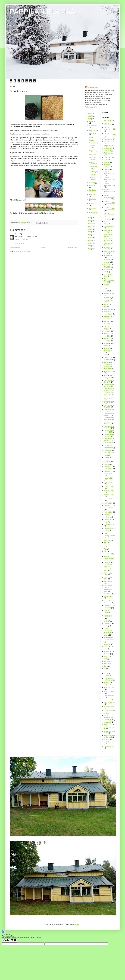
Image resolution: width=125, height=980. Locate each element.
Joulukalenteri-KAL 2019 (109, 236)
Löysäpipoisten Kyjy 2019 (109, 423)
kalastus (107, 284)
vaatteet (107, 685)
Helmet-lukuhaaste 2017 (109, 173)
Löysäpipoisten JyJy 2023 (109, 406)
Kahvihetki (92, 155)
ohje (105, 533)
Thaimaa (107, 661)
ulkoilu (106, 671)
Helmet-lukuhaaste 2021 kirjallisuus (109, 197)
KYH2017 (107, 326)
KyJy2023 (107, 338)
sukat (106, 635)
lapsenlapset (108, 351)
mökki (106, 464)
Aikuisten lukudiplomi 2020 (109, 128)
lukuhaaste (108, 369)
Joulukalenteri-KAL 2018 (109, 231)
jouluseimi (107, 260)
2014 (89, 243)
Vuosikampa (108, 720)
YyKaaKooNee (109, 742)
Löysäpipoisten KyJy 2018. (109, 419)
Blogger (77, 924)
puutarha (107, 562)
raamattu (107, 601)
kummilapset (108, 314)
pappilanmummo (94, 87)
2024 (89, 119)
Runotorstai (108, 603)
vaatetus (107, 682)
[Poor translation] (14, 941)
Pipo (106, 549)
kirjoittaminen (108, 300)
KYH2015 (107, 321)
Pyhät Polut (108, 594)
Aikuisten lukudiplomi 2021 (109, 134)
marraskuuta (93, 126)
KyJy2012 (107, 331)
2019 (89, 229)
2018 (89, 232)
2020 (89, 226)
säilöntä (107, 647)
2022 (89, 221)
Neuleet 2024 (108, 508)
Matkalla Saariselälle (94, 163)
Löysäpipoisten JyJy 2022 (109, 402)
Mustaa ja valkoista (107, 461)
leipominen (108, 360)
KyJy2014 (107, 336)
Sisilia (106, 628)
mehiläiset (107, 453)
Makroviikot (108, 443)
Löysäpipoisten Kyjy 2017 (109, 415)
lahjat (106, 346)
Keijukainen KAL (109, 294)
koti (105, 307)
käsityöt (107, 343)
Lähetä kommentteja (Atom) (22, 251)
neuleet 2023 (108, 506)
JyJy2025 (107, 270)
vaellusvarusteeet (110, 687)
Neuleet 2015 (108, 474)
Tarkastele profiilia (91, 107)
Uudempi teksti (15, 248)
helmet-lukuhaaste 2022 (109, 202)
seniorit (106, 621)
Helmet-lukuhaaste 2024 (109, 214)
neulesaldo (108, 517)
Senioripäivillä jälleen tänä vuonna (94, 173)
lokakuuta (93, 130)
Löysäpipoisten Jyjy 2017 (109, 381)
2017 (89, 235)
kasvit (106, 291)
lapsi (106, 355)
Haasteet (107, 165)
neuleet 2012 (108, 467)
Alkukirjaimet (108, 139)
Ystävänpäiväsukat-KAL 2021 (110, 736)
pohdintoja (107, 554)
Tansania (107, 654)
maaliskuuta (93, 204)
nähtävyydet (108, 529)
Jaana (17, 234)
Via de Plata (108, 711)
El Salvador (108, 157)
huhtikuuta (93, 199)
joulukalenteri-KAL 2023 (109, 248)
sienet (106, 626)
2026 (89, 113)
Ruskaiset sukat (92, 147)
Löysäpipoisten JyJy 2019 (109, 390)
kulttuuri (107, 312)
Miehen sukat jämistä (93, 168)
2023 (89, 218)
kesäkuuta (93, 190)
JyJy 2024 (107, 265)
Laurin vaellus (109, 357)
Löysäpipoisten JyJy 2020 (109, 394)
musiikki (107, 457)
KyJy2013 (107, 334)
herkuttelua (108, 219)
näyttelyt (107, 531)
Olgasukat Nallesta (92, 178)
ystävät (106, 740)
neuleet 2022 (108, 503)
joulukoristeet (108, 256)
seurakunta (108, 624)
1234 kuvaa (108, 121)
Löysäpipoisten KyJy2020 (109, 439)
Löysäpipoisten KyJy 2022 (109, 431)
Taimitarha (107, 651)
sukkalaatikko (108, 637)
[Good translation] (6, 941)
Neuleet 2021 (108, 499)
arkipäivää (107, 146)
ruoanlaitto (107, 605)
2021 (89, 224)
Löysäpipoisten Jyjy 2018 (109, 385)
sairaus (106, 610)
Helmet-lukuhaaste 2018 (109, 179)
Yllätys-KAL (108, 725)
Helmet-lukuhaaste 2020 (109, 190)
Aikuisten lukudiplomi (108, 124)
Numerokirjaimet (109, 524)
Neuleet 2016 (108, 478)
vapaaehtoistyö (109, 707)
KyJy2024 (107, 341)
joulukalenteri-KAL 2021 (109, 244)
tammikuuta (93, 213)
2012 (89, 249)
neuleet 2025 (108, 512)
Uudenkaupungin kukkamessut (110, 679)
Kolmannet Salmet (92, 158)
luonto (106, 375)
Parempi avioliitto (110, 536)
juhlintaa (107, 262)
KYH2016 (107, 324)
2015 (89, 240)
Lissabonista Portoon (108, 366)
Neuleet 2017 (108, 482)
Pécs (106, 542)
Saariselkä (107, 608)
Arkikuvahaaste (109, 142)
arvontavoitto (108, 148)
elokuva (107, 160)
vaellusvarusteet (109, 692)
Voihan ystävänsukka (108, 716)
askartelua (107, 151)
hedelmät (107, 169)
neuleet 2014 (108, 471)
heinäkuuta (93, 186)
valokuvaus (108, 700)
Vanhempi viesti (72, 248)
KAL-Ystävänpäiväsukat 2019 (110, 280)
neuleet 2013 (108, 469)
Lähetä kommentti (18, 244)
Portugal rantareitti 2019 (109, 557)
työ (105, 669)
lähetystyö (107, 378)
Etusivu (44, 248)
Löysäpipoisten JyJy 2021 (109, 398)
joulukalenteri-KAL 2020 (109, 240)
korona (106, 304)
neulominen (108, 519)
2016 (89, 238)
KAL (105, 272)
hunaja (106, 224)
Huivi (106, 221)
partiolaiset (108, 540)
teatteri (106, 656)
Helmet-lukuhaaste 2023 (109, 208)
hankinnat (107, 167)
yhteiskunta (108, 722)
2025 (89, 116)
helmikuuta (93, 208)
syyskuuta (92, 133)
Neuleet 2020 (108, 495)
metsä (106, 455)
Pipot (106, 552)
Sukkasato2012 (109, 640)
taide (106, 649)
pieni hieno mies (109, 545)
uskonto (107, 676)
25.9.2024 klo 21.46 (21, 239)
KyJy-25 (107, 329)
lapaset (106, 348)
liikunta (106, 362)
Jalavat (91, 140)
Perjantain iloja (94, 143)
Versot (91, 137)
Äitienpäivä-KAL (109, 746)
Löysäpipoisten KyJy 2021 (109, 427)
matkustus (107, 450)
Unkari (106, 673)
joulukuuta (93, 121)
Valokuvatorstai (109, 696)
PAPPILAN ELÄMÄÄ (43, 12)
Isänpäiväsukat (109, 226)
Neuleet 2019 (108, 491)
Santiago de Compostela (108, 616)
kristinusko (108, 309)
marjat (106, 445)
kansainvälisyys (109, 287)
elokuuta (92, 183)
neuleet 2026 (108, 515)
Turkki (106, 666)
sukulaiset (107, 644)
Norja (106, 522)
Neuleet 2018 (108, 486)
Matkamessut (108, 448)
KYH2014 (107, 319)
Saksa (106, 613)
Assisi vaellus (108, 153)
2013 (89, 246)
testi (105, 659)
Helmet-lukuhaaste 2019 (109, 185)
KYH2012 (107, 317)
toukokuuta (93, 195)
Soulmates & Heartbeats (108, 632)
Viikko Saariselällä (94, 151)
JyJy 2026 (107, 267)
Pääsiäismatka (109, 596)
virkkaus (107, 713)
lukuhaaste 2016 (109, 371)
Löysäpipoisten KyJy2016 (109, 435)
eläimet (106, 162)
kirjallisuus (107, 298)
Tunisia (106, 664)
